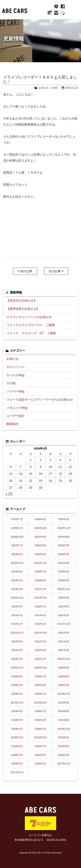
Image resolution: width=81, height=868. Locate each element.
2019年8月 (17, 711)
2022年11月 (17, 598)
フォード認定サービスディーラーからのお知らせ (40, 399)
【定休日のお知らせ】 (22, 301)
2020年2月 (17, 694)
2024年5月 (64, 545)
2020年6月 (64, 676)
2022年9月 (64, 598)
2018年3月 (64, 755)
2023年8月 (17, 572)
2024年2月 (64, 554)
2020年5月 (17, 685)
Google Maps (50, 13)
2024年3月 (40, 554)
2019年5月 (17, 720)
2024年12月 (40, 528)
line (56, 6)
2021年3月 (64, 650)
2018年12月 (64, 729)
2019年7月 (40, 711)
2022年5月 (17, 615)
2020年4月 (40, 685)
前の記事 (25, 271)
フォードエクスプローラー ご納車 (31, 325)
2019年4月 (40, 720)
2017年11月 (17, 772)
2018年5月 (17, 755)
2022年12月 (64, 589)
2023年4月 (40, 580)
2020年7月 (40, 676)
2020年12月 (64, 659)
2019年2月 (17, 729)
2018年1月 (40, 764)
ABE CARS (15, 10)
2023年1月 (40, 589)
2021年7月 (40, 641)
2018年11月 (17, 737)
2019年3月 (64, 720)
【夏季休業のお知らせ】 (23, 309)
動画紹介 (13, 424)
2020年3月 (64, 685)
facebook (63, 6)
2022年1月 (40, 624)
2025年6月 (40, 519)
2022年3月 (64, 615)
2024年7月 (17, 545)
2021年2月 (17, 659)
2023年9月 (64, 563)
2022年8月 (17, 606)
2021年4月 (40, 650)
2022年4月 (40, 615)
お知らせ (43, 88)
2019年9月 (64, 703)
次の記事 (56, 271)
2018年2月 (17, 764)
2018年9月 (64, 737)
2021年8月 (17, 641)
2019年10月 (40, 703)
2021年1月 (40, 659)
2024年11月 (64, 528)
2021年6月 (64, 641)
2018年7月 (40, 746)
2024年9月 (40, 537)
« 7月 (9, 494)
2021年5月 (17, 650)
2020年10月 (40, 668)
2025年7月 (17, 519)
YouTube (50, 6)
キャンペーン (16, 367)
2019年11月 (17, 703)
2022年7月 (40, 606)
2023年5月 (17, 580)
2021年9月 (64, 633)
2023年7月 (40, 572)
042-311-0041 (63, 13)
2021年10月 (40, 633)
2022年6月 (64, 606)
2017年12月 (64, 764)
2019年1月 (40, 729)
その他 (54, 88)
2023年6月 (64, 572)
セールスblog (15, 375)
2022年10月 (40, 598)
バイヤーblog (15, 391)
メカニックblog (17, 408)
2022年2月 (17, 624)
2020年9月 (64, 668)
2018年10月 (40, 737)
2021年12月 (64, 624)
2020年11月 (17, 668)
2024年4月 (17, 554)
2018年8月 (17, 746)
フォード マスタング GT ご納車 (31, 333)
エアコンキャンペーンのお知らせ (29, 317)
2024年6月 (40, 545)
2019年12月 (64, 694)
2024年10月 (17, 537)
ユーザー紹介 (16, 416)
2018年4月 (40, 755)
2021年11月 (17, 633)
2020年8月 (17, 676)
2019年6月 (64, 711)
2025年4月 (64, 519)
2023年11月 (40, 563)
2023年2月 (17, 589)
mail (56, 13)
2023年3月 (64, 580)
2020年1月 (40, 694)
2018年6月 (64, 746)
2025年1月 (17, 528)
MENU (73, 11)
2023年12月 (17, 563)
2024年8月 (64, 537)
